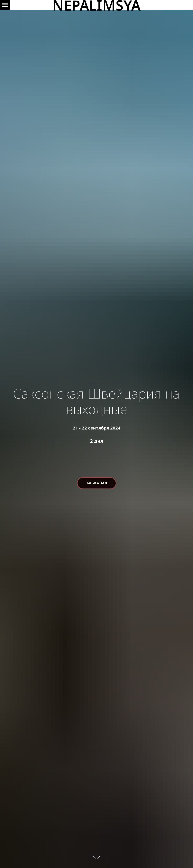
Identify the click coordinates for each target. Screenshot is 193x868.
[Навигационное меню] (5, 5)
